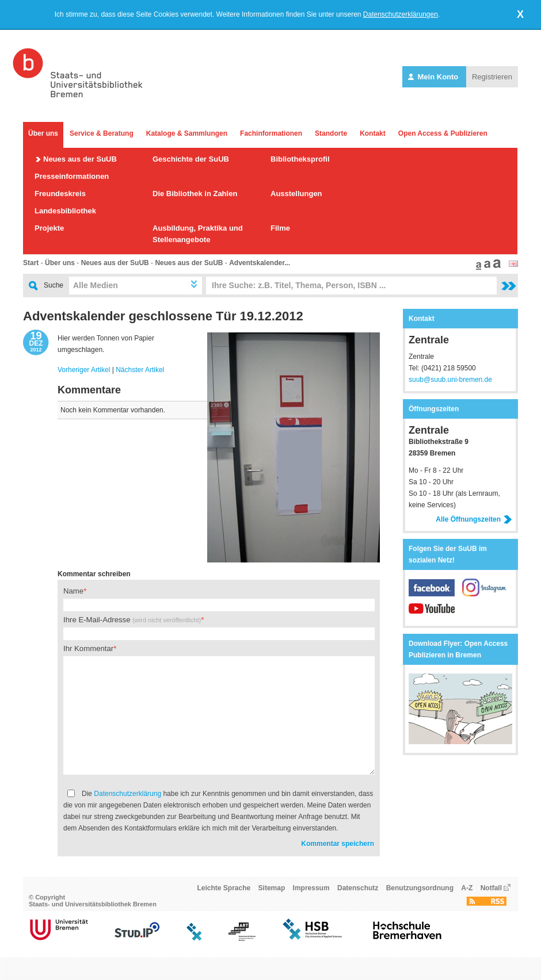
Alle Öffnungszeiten (474, 519)
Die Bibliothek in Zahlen (195, 194)
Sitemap (272, 888)
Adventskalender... (260, 263)
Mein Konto (434, 77)
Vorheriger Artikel (84, 370)
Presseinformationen (72, 176)
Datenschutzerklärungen (401, 14)
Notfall (491, 888)
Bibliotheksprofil (300, 159)
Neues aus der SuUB (80, 159)
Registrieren (492, 77)
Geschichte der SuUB (191, 159)
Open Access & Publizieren (443, 133)
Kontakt (373, 133)
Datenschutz (358, 888)
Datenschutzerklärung (127, 794)
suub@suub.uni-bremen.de (450, 380)
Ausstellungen (296, 194)
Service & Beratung (102, 133)
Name (73, 591)
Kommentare (89, 390)
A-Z (467, 888)
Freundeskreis (60, 194)
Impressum (311, 888)
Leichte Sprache (224, 888)
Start (31, 263)
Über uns (43, 133)
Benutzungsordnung (420, 888)
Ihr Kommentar (88, 648)
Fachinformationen (271, 133)
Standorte (331, 133)
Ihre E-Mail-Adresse (132, 620)
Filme (280, 228)
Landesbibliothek (65, 211)
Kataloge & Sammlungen (187, 133)
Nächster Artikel (140, 370)
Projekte (49, 228)
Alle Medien (96, 285)
